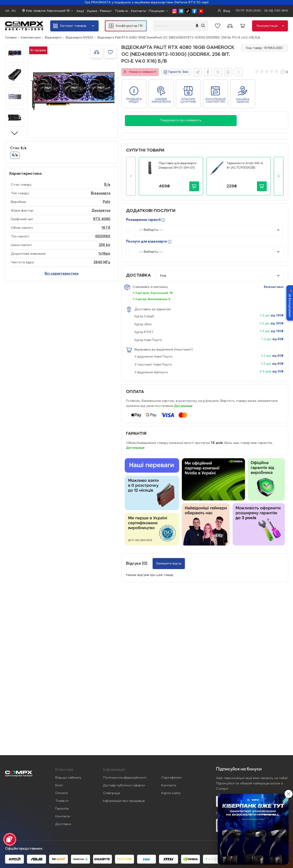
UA (7, 11)
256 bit (105, 245)
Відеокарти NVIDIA (79, 38)
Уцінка (92, 11)
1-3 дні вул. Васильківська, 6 (153, 299)
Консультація (270, 26)
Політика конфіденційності (125, 778)
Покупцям (157, 11)
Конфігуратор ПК (126, 26)
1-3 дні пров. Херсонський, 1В (154, 293)
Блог (59, 785)
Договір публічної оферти (124, 785)
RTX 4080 (102, 219)
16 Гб (106, 228)
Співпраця (111, 793)
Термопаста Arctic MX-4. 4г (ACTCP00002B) (245, 166)
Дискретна (101, 211)
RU (14, 11)
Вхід (224, 11)
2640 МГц (102, 262)
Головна (11, 38)
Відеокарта (101, 193)
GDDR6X (103, 237)
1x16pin (104, 254)
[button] (131, 176)
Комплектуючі (31, 38)
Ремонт (106, 11)
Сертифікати (171, 778)
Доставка (63, 824)
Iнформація (114, 770)
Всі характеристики (62, 274)
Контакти (138, 11)
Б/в (107, 185)
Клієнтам (64, 770)
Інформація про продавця (124, 801)
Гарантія (62, 809)
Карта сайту (171, 793)
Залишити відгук (169, 564)
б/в (15, 155)
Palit (107, 202)
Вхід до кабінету (68, 778)
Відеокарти (53, 38)
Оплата (61, 793)
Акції (80, 11)
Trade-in (121, 11)
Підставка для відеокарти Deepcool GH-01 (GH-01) (178, 166)
